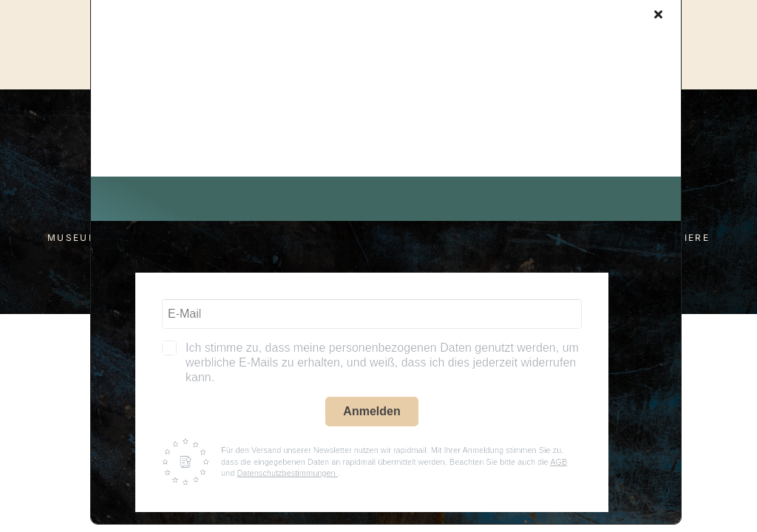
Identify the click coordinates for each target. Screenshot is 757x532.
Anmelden (371, 411)
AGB (559, 462)
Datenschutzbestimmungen (287, 473)
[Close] (658, 14)
